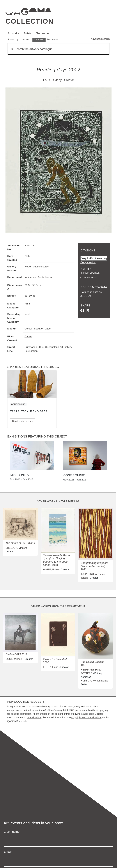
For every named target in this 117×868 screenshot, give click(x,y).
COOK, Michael (14, 659)
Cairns (28, 336)
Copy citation (88, 262)
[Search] (58, 49)
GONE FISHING (18, 404)
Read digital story (22, 421)
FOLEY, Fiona (51, 667)
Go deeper (43, 33)
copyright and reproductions (86, 718)
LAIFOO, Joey (52, 80)
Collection (30, 21)
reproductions (34, 718)
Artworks (13, 33)
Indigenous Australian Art (39, 277)
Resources (52, 40)
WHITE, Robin (51, 570)
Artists (27, 33)
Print (27, 304)
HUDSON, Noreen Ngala (94, 681)
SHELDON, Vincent (16, 548)
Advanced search (100, 39)
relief (27, 314)
